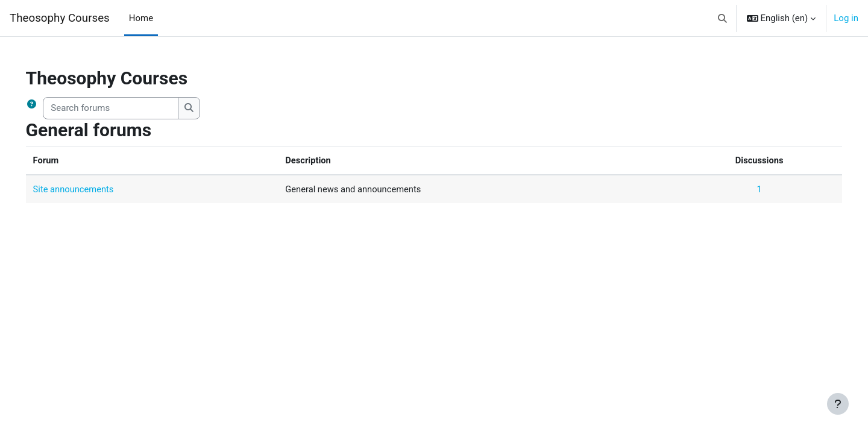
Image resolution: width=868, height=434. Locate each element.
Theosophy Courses (60, 18)
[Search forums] (128, 108)
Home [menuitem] (141, 18)
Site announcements (91, 189)
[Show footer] (838, 404)
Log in (846, 18)
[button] (722, 18)
